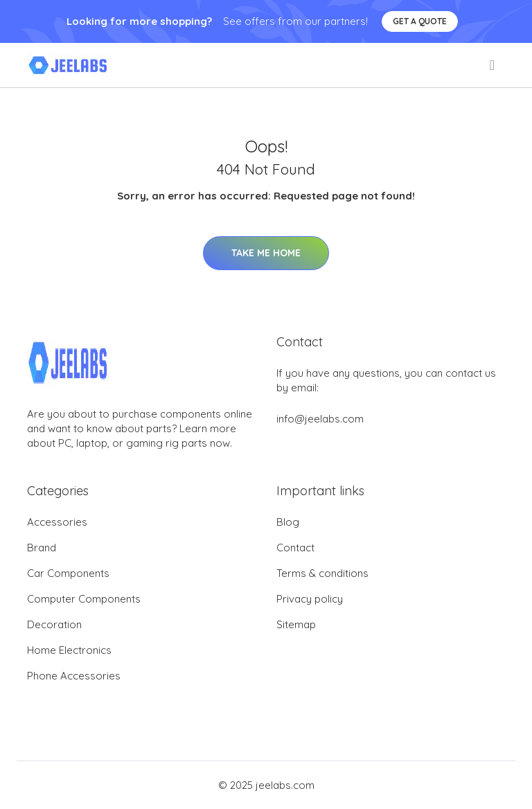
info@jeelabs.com (320, 419)
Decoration (54, 624)
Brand (42, 548)
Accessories (57, 522)
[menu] (493, 65)
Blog (288, 522)
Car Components (68, 573)
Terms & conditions (322, 573)
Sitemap (296, 624)
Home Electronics (69, 650)
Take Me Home (266, 253)
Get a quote (420, 21)
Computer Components (84, 599)
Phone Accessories (74, 676)
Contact (295, 548)
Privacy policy (310, 599)
